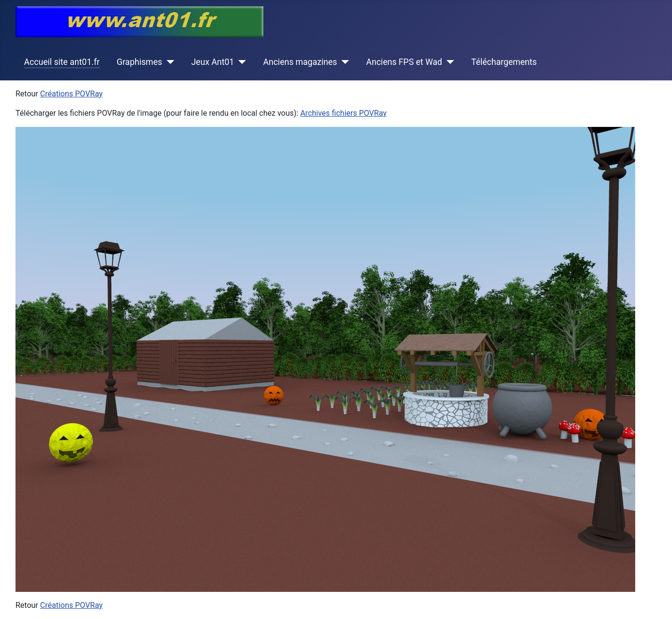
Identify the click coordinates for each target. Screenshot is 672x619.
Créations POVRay (71, 94)
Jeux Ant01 (213, 62)
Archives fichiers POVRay (343, 113)
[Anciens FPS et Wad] (448, 62)
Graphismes (139, 62)
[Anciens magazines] (343, 62)
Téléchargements (504, 62)
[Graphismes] (168, 62)
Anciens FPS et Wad (404, 62)
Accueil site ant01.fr (62, 62)
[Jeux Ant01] (240, 62)
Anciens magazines (300, 62)
